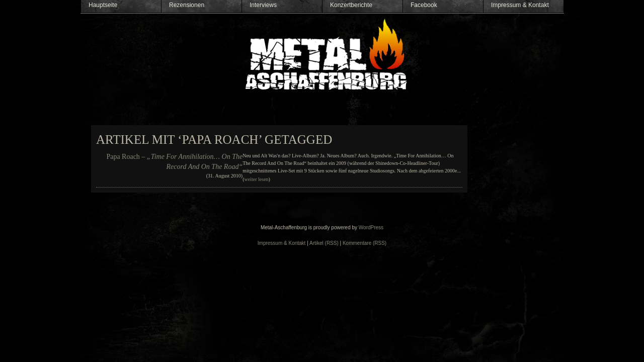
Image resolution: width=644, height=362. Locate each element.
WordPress (371, 228)
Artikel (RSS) (324, 243)
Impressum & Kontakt (520, 5)
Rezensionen (187, 5)
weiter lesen (257, 179)
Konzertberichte (351, 5)
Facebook (424, 5)
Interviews (263, 5)
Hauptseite (103, 5)
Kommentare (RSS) (365, 243)
